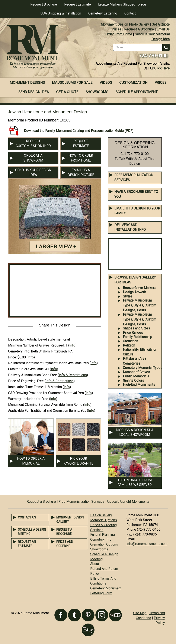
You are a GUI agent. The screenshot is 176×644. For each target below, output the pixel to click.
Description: (17, 339)
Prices (116, 29)
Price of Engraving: (22, 381)
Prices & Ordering (103, 525)
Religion (129, 345)
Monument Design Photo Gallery (125, 24)
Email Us (163, 29)
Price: (12, 357)
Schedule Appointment (137, 92)
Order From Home (119, 34)
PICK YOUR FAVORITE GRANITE (78, 461)
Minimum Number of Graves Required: (36, 345)
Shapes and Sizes (136, 328)
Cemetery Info (101, 539)
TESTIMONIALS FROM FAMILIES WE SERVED (135, 482)
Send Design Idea (34, 92)
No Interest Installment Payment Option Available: (45, 363)
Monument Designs (27, 82)
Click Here (162, 68)
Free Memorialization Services (82, 502)
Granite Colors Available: (26, 369)
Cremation (130, 341)
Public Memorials (136, 376)
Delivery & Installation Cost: (29, 375)
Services (97, 530)
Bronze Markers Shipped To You (122, 4)
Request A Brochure (139, 29)
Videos (106, 82)
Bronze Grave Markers (140, 288)
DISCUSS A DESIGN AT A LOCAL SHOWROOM (135, 432)
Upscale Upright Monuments (128, 502)
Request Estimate (78, 4)
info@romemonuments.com (147, 544)
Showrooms (97, 92)
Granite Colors (133, 380)
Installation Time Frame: (26, 387)
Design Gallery (101, 515)
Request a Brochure (41, 502)
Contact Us (27, 517)
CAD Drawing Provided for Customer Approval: (43, 393)
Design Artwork (134, 292)
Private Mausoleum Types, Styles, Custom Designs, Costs (140, 305)
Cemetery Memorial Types (143, 368)
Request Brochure (44, 4)
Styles (128, 296)
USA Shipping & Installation (61, 13)
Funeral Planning (103, 535)
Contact (130, 13)
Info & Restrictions (73, 375)
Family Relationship (137, 337)
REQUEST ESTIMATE (81, 143)
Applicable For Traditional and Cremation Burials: (44, 411)
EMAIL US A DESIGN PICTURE (81, 172)
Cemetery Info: (19, 351)
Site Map (140, 613)
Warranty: (15, 399)
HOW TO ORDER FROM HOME (81, 158)
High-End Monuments (139, 385)
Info (72, 345)
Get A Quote (161, 24)
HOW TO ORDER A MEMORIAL (31, 461)
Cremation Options (104, 544)
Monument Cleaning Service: (29, 405)
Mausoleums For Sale (72, 82)
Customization (133, 82)
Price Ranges (133, 333)
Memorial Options (104, 520)
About (95, 564)
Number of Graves (136, 372)
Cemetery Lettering (103, 13)
